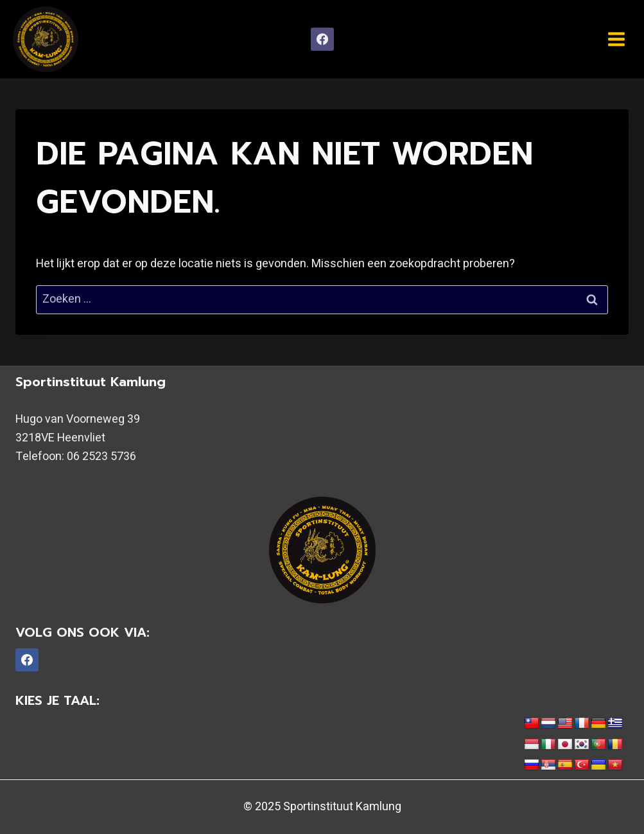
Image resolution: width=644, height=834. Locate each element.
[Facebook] (322, 39)
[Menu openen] (616, 39)
